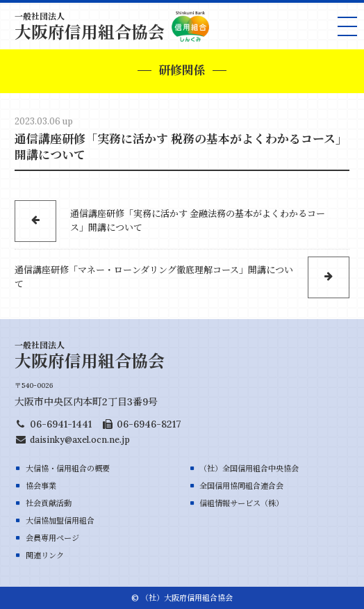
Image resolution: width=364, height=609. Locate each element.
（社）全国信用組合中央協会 (249, 469)
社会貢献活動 (49, 503)
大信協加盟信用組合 (60, 521)
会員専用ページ (52, 538)
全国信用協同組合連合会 (241, 486)
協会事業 (41, 486)
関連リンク (45, 555)
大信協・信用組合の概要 (68, 469)
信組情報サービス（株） (241, 503)
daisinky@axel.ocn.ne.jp (80, 439)
